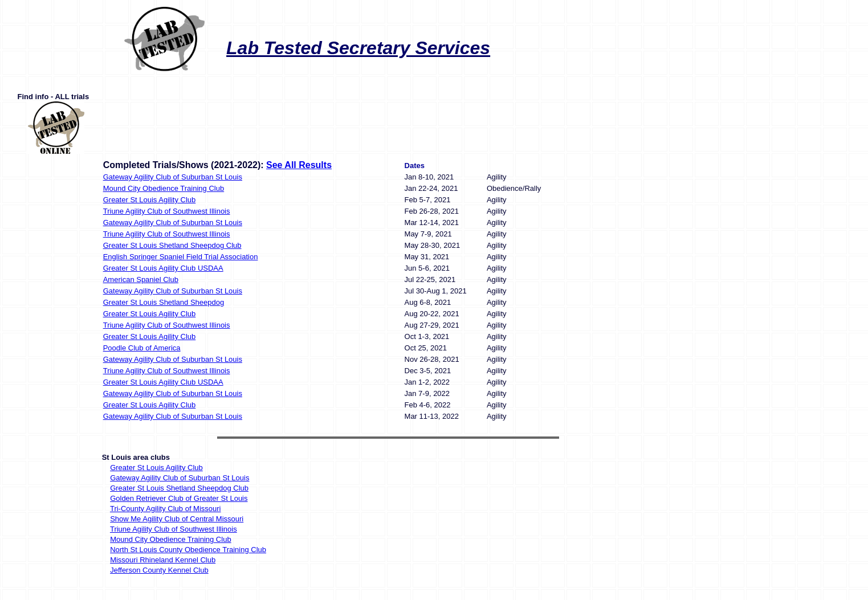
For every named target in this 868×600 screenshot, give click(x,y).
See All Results (299, 165)
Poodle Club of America (142, 348)
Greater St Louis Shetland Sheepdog (164, 302)
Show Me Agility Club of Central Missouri (177, 519)
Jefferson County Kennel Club (159, 570)
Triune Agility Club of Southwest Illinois (167, 211)
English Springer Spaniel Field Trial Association (181, 257)
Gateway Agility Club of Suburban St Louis (173, 177)
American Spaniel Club (141, 279)
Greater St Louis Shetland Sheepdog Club (172, 245)
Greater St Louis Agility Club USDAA (163, 268)
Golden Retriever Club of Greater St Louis (179, 498)
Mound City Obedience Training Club (164, 188)
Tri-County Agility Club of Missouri (166, 509)
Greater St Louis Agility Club (150, 200)
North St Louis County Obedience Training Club (188, 550)
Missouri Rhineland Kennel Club (163, 560)
